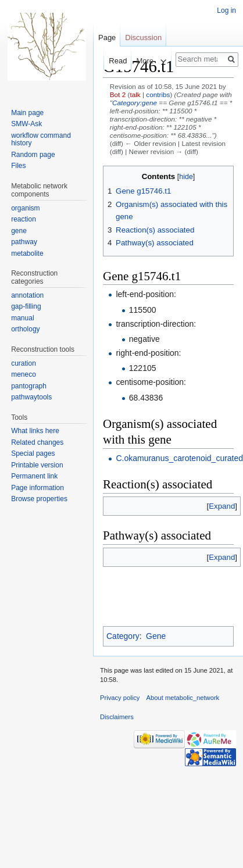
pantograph (29, 386)
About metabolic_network (183, 698)
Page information (37, 488)
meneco (24, 374)
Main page (27, 113)
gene (19, 231)
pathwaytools (31, 397)
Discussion (143, 37)
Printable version (37, 465)
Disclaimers (117, 717)
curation (24, 363)
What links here (35, 431)
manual (22, 318)
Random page (33, 155)
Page (107, 37)
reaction (24, 219)
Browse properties (39, 499)
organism (25, 208)
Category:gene (135, 103)
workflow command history (41, 140)
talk (135, 94)
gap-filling (26, 306)
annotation (27, 295)
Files (18, 166)
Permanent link (34, 476)
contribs (158, 94)
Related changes (37, 442)
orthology (25, 329)
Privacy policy (120, 698)
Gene (156, 636)
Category (123, 636)
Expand (222, 506)
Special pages (33, 453)
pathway (24, 242)
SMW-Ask (26, 124)
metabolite (27, 253)
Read (110, 61)
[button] (222, 506)
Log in (226, 10)
